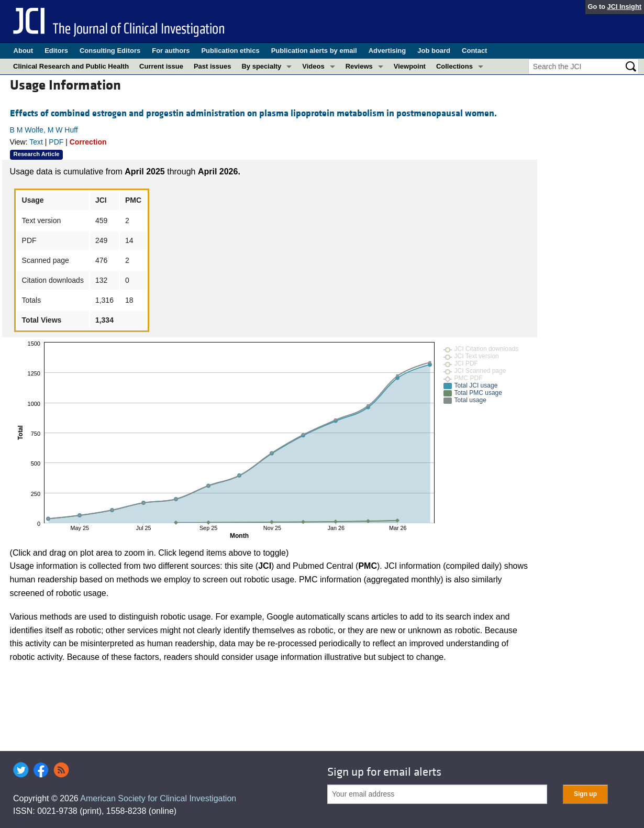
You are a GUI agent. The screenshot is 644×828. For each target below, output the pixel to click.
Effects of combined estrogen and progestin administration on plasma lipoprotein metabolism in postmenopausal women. (253, 113)
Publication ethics (230, 51)
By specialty (261, 66)
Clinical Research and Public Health (71, 66)
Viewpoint (410, 66)
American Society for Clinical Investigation (158, 798)
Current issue (161, 66)
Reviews (359, 66)
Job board (434, 51)
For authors (171, 51)
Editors (56, 51)
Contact (474, 51)
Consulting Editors (110, 51)
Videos (313, 66)
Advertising (387, 51)
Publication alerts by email (314, 51)
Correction (88, 142)
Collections (454, 66)
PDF (56, 142)
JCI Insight (624, 7)
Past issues (213, 66)
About (24, 51)
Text (36, 142)
